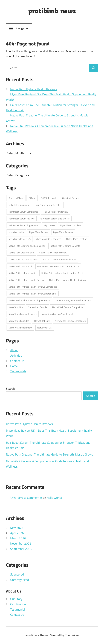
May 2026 (17, 528)
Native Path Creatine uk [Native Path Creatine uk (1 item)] (20, 266)
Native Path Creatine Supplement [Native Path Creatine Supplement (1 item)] (60, 259)
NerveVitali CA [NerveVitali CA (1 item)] (16, 307)
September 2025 (21, 549)
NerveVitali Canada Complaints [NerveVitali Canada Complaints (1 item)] (68, 307)
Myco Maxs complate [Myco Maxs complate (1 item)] (71, 225)
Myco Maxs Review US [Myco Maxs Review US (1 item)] (20, 239)
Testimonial (18, 609)
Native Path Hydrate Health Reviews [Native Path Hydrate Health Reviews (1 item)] (67, 280)
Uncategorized (20, 580)
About (14, 350)
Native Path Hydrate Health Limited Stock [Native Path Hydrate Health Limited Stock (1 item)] (62, 273)
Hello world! (54, 498)
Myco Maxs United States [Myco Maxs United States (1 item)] (48, 239)
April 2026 (17, 533)
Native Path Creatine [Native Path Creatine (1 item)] (77, 239)
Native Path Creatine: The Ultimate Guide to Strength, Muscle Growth (50, 454)
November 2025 (21, 543)
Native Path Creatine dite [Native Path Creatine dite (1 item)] (21, 253)
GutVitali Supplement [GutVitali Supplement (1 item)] (19, 205)
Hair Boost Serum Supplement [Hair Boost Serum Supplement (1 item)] (24, 225)
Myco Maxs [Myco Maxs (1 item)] (49, 225)
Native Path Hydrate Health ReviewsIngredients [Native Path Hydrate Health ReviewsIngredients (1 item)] (32, 294)
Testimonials (18, 371)
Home (14, 366)
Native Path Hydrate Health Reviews (34, 89)
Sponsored (17, 574)
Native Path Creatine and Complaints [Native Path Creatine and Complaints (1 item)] (27, 246)
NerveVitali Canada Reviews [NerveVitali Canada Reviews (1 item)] (22, 314)
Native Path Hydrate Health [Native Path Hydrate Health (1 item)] (22, 273)
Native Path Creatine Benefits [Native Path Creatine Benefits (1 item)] (65, 246)
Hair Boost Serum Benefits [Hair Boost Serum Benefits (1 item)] (48, 205)
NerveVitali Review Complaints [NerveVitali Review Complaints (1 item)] (70, 321)
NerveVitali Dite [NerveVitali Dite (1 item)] (42, 321)
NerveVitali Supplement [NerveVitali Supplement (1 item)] (20, 328)
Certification (18, 604)
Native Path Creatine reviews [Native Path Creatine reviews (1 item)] (23, 259)
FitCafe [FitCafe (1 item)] (32, 198)
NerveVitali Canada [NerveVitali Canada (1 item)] (37, 307)
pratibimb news (52, 11)
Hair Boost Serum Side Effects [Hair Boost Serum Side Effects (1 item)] (55, 219)
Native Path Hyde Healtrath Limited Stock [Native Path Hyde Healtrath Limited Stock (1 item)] (58, 266)
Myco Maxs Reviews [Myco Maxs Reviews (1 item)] (63, 232)
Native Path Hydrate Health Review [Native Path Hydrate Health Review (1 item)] (26, 280)
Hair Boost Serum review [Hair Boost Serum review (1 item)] (55, 212)
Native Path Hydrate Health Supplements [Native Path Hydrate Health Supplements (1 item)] (29, 300)
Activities (16, 356)
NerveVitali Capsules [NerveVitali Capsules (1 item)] (19, 321)
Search (10, 389)
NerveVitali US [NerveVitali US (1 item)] (44, 328)
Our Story (16, 599)
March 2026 (18, 538)
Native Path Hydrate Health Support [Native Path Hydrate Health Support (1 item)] (73, 300)
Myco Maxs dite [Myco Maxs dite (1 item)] (16, 232)
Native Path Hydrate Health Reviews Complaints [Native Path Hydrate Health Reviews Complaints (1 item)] (33, 287)
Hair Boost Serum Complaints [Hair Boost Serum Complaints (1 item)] (23, 212)
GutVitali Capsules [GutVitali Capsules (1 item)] (71, 198)
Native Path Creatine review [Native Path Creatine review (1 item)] (53, 253)
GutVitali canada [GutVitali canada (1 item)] (49, 198)
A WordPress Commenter (26, 498)
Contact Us (17, 361)
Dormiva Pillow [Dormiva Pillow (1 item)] (16, 198)
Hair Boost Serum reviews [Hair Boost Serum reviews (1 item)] (21, 219)
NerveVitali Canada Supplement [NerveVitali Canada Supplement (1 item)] (57, 314)
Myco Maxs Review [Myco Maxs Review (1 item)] (39, 232)
